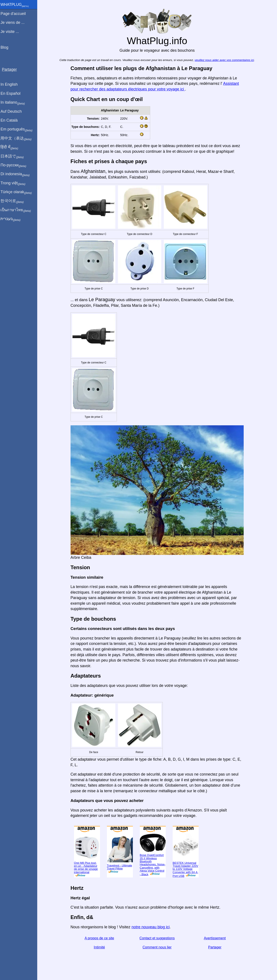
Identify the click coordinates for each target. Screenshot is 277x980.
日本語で (14, 156)
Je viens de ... (14, 22)
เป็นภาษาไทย (18, 210)
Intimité (100, 947)
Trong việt (15, 183)
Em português (18, 129)
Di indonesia (17, 174)
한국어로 (14, 201)
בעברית (12, 219)
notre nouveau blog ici (151, 927)
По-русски (15, 165)
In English (11, 84)
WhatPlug (16, 5)
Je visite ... (12, 32)
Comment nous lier (158, 947)
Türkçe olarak (18, 192)
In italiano (15, 103)
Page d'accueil (15, 14)
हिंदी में (11, 147)
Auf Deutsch (13, 111)
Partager (216, 947)
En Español (12, 93)
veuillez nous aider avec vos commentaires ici (225, 60)
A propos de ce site (100, 938)
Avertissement (216, 938)
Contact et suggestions (158, 938)
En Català (11, 120)
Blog (6, 47)
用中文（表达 (18, 138)
